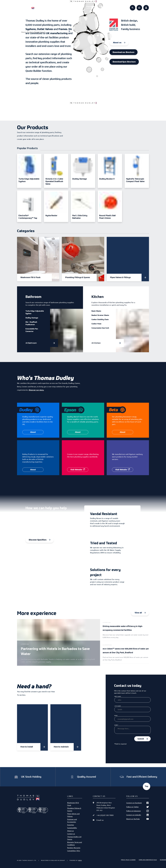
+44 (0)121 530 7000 (105, 815)
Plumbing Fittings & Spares (74, 809)
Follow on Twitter (138, 807)
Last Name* (118, 706)
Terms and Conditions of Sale (148, 860)
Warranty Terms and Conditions (75, 843)
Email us (100, 820)
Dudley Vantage (32, 318)
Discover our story (36, 390)
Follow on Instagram (138, 811)
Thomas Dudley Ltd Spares (74, 838)
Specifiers (76, 7)
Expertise (91, 7)
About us (105, 7)
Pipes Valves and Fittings (73, 815)
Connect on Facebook (138, 803)
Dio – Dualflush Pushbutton (31, 323)
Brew (80, 860)
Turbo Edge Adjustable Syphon (35, 312)
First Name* (118, 696)
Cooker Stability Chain (100, 319)
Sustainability (72, 828)
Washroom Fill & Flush (73, 804)
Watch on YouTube (138, 819)
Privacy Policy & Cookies (128, 860)
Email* (116, 716)
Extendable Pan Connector (32, 330)
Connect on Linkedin (138, 815)
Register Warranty (74, 848)
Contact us (71, 834)
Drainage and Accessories (72, 821)
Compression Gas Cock (100, 328)
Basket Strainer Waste (100, 315)
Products (60, 7)
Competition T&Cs (74, 851)
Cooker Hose (96, 324)
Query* (116, 725)
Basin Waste (96, 311)
